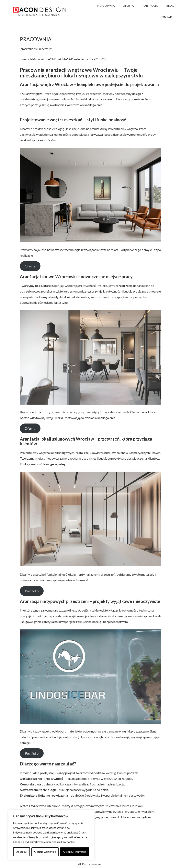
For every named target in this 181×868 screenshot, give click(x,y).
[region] (51, 835)
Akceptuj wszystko (75, 852)
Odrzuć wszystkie (45, 852)
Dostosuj (22, 852)
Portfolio (32, 591)
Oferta (30, 266)
